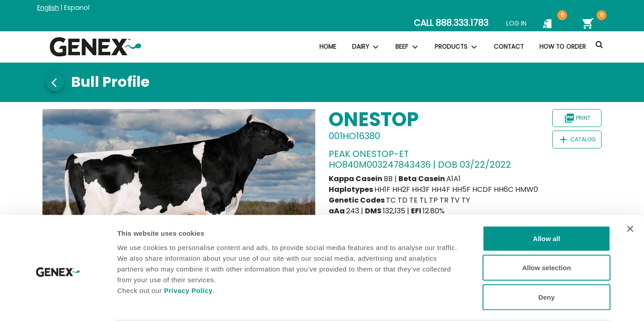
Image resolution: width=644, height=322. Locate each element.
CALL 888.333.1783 (451, 23)
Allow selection (546, 234)
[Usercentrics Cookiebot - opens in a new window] (58, 305)
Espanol (77, 8)
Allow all (547, 205)
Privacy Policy (189, 256)
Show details (469, 304)
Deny (547, 263)
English (48, 8)
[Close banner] (630, 195)
